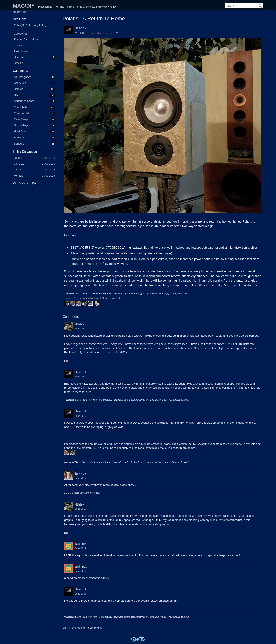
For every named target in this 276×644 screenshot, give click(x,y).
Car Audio (20, 83)
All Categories (23, 77)
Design (77, 298)
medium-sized (94, 298)
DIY (16, 95)
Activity (60, 7)
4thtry (80, 324)
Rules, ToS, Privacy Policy (30, 25)
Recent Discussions (26, 39)
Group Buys (21, 125)
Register (80, 628)
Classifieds (21, 107)
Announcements (24, 101)
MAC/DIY (24, 6)
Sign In (67, 628)
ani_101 (81, 544)
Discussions (45, 7)
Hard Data (20, 131)
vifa (119, 298)
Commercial (21, 113)
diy (84, 298)
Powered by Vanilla (138, 639)
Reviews (19, 138)
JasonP (81, 28)
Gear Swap (21, 119)
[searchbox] (244, 6)
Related (19, 89)
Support (19, 144)
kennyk (81, 474)
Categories (21, 34)
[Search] (260, 6)
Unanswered (22, 57)
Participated (21, 51)
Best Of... (20, 63)
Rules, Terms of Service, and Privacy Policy (92, 7)
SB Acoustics (109, 298)
